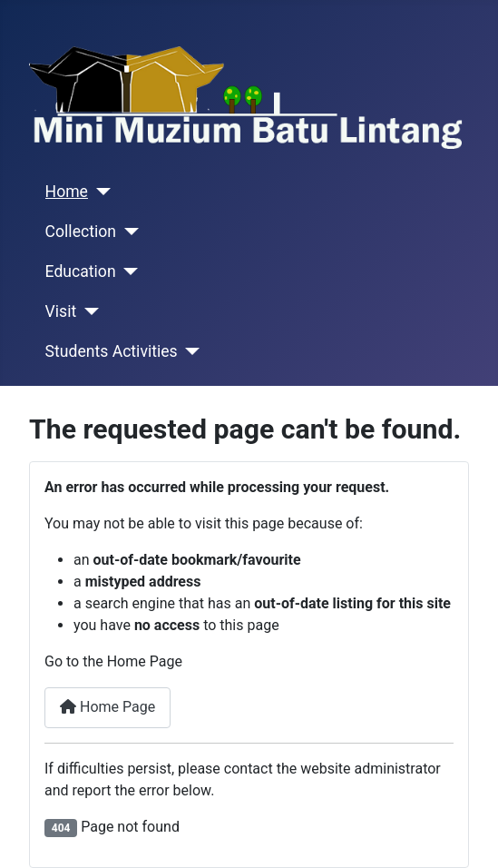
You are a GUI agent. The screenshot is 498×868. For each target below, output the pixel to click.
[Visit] (88, 311)
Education (81, 271)
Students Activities (112, 351)
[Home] (99, 192)
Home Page (107, 707)
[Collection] (127, 232)
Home (67, 192)
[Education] (127, 271)
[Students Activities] (189, 351)
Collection (81, 232)
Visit (61, 311)
